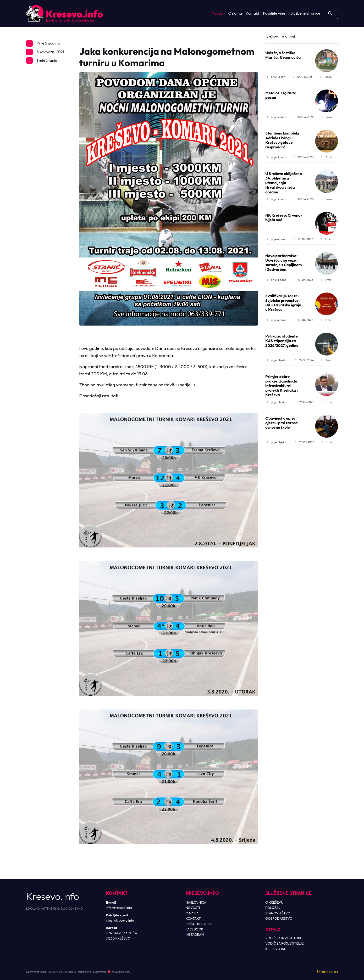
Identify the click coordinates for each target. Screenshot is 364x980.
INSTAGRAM (195, 935)
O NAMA (192, 913)
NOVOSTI (193, 908)
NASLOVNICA (196, 902)
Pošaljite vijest (275, 13)
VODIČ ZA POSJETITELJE (285, 943)
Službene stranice (305, 13)
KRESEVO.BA (276, 949)
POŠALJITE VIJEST (200, 924)
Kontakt (253, 13)
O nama (235, 13)
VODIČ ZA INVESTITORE (284, 938)
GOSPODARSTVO (279, 918)
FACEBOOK (194, 929)
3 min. (327, 157)
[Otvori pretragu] (330, 13)
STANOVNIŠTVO (278, 913)
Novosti (218, 13)
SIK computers (327, 972)
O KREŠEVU (274, 902)
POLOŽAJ (273, 908)
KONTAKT (193, 918)
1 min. (325, 77)
